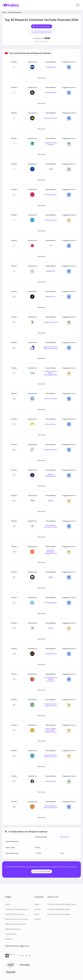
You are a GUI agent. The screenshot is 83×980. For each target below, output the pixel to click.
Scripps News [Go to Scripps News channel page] (51, 67)
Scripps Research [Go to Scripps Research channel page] (51, 654)
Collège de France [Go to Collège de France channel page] (51, 220)
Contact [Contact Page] (38, 909)
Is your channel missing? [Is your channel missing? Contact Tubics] (42, 32)
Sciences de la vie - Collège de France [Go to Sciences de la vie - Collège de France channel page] (51, 705)
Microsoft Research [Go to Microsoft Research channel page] (51, 118)
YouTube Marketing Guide (59, 909)
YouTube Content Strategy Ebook (62, 904)
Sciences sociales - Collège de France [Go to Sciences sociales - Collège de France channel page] (51, 756)
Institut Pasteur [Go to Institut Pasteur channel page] (51, 781)
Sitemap (9, 939)
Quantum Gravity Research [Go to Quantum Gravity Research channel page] (51, 144)
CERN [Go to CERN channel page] (51, 169)
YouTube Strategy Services (17, 909)
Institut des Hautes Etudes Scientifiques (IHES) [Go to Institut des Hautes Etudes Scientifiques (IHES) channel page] (51, 373)
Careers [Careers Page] (38, 919)
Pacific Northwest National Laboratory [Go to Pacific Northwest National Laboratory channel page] (51, 807)
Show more (42, 78)
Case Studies (11, 934)
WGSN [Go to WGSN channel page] (51, 501)
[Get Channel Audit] (42, 871)
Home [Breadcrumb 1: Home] (4, 12)
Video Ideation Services (16, 924)
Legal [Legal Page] (37, 904)
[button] (78, 5)
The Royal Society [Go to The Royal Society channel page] (51, 195)
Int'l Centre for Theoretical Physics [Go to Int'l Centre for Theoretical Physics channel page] (51, 526)
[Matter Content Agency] (26, 965)
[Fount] (12, 972)
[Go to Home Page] (11, 5)
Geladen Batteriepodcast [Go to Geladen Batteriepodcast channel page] (51, 475)
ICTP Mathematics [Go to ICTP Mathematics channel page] (51, 603)
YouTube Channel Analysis (59, 914)
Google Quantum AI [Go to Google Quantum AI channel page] (51, 322)
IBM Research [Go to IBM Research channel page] (51, 297)
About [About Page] (37, 914)
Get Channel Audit (42, 26)
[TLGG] (12, 965)
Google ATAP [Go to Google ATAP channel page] (51, 271)
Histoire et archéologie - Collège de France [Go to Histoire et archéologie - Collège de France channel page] (51, 552)
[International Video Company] (12, 956)
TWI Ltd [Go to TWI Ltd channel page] (51, 628)
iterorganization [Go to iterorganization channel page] (51, 424)
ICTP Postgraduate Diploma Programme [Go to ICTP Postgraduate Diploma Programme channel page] (51, 679)
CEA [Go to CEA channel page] (51, 246)
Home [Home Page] (8, 904)
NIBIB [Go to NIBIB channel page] (51, 577)
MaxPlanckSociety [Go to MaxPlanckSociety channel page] (51, 450)
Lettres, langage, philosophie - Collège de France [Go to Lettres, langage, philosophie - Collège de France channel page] (51, 730)
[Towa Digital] (26, 956)
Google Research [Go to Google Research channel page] (51, 93)
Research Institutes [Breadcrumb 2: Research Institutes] (15, 12)
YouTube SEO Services (15, 914)
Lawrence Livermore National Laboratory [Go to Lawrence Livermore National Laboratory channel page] (51, 348)
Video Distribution (13, 929)
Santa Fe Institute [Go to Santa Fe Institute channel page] (51, 399)
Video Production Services (17, 919)
